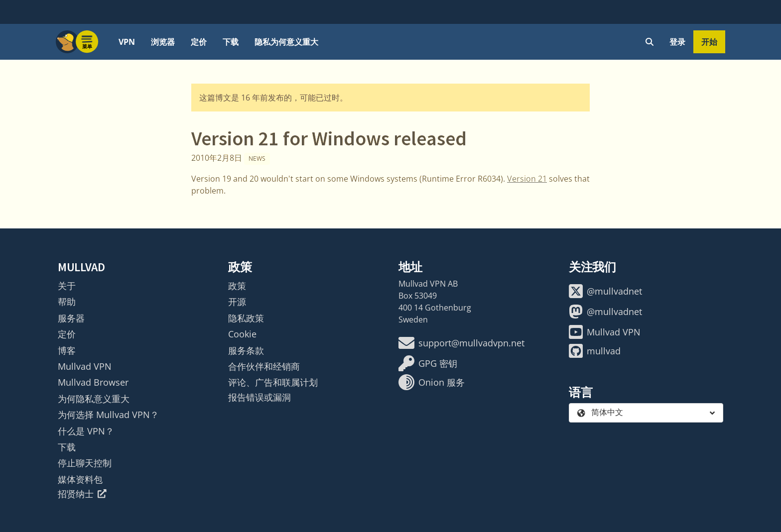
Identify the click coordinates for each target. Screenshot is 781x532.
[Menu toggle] (87, 42)
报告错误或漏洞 (260, 397)
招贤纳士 (82, 494)
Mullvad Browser (93, 382)
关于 (67, 286)
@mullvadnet (605, 291)
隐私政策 (246, 318)
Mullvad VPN (85, 366)
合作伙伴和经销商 (264, 366)
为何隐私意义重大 (94, 399)
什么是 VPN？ (86, 431)
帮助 (67, 302)
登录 (677, 42)
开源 (237, 302)
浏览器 (163, 42)
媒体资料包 (80, 479)
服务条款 (246, 350)
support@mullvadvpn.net (461, 343)
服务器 (71, 318)
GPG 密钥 (428, 363)
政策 (237, 286)
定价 (199, 42)
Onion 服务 (432, 382)
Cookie (242, 334)
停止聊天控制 (85, 463)
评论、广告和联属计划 (273, 382)
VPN (127, 42)
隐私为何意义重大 (286, 42)
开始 (709, 42)
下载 (231, 42)
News (257, 159)
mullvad (595, 351)
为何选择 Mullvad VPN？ (108, 415)
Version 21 (527, 179)
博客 (67, 350)
